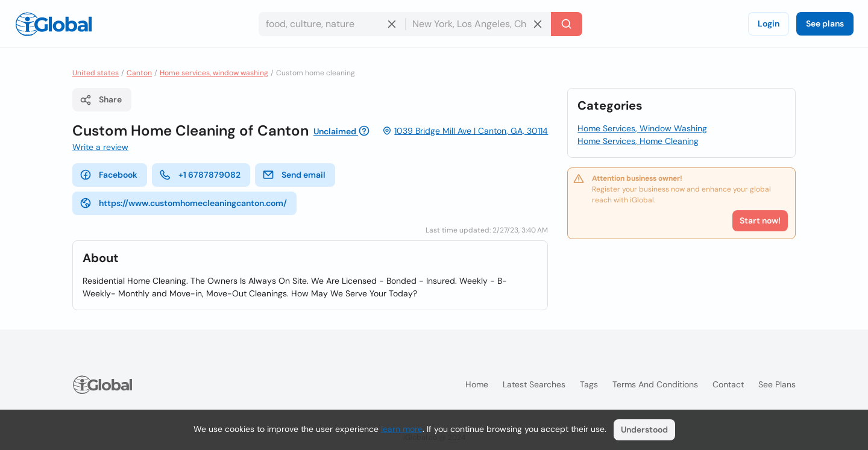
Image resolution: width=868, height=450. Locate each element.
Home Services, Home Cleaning (638, 141)
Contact (728, 384)
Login (769, 23)
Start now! (760, 220)
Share (101, 100)
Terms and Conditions (655, 384)
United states (96, 73)
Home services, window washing (214, 73)
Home (477, 384)
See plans (825, 23)
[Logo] (54, 24)
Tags (589, 384)
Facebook (108, 175)
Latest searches (534, 384)
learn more (402, 429)
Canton (139, 73)
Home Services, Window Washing (642, 128)
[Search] (567, 24)
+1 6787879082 (200, 175)
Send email (294, 175)
